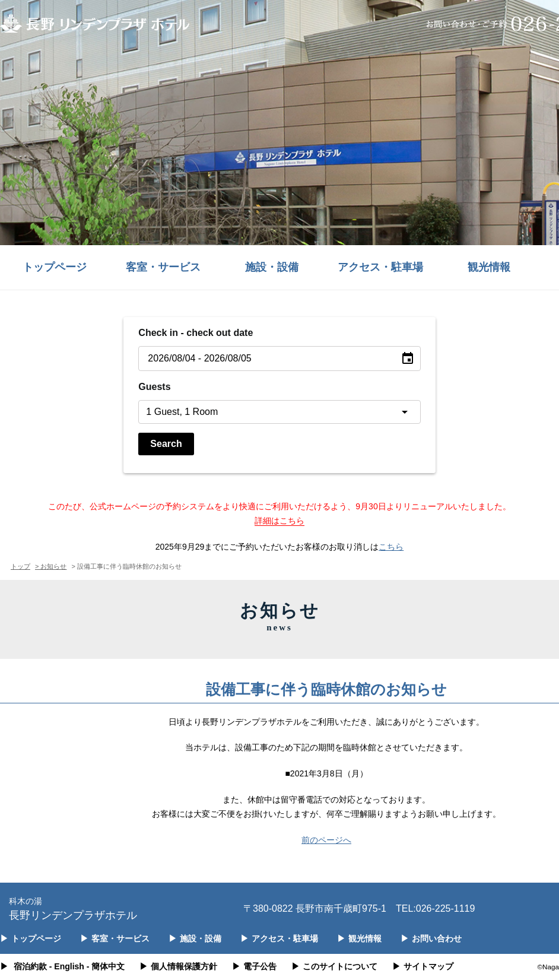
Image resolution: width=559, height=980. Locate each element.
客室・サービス (163, 267)
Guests (154, 387)
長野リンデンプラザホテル (73, 908)
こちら (391, 547)
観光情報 (489, 267)
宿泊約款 (30, 966)
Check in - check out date (196, 333)
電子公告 (254, 966)
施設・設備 (272, 267)
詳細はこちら (279, 521)
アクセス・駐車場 (380, 267)
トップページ (55, 267)
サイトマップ (423, 966)
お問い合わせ (431, 938)
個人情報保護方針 (178, 966)
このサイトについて (334, 966)
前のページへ (326, 840)
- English (67, 966)
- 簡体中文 (106, 966)
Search (166, 444)
